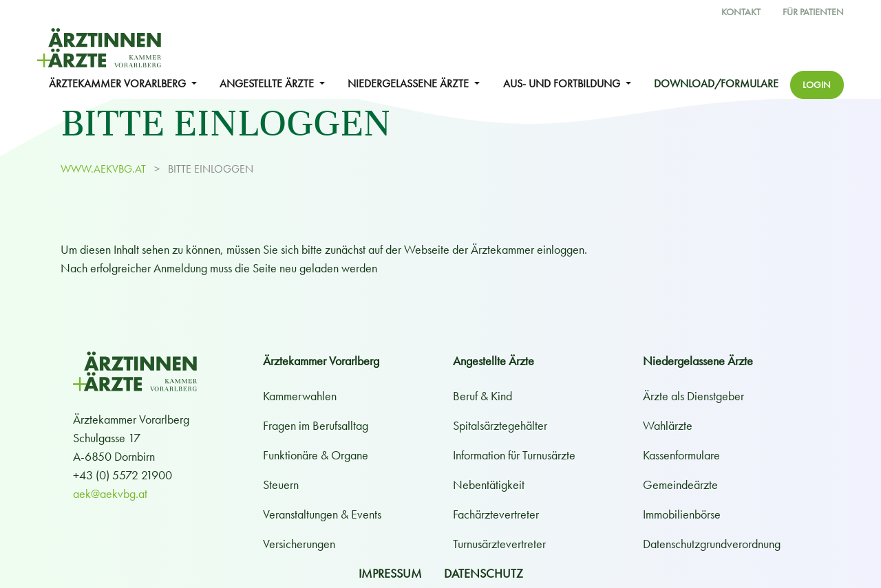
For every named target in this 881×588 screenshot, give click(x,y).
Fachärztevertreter (496, 514)
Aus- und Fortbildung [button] (563, 84)
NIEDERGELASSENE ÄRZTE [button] (410, 84)
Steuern (281, 484)
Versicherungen (299, 544)
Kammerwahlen (300, 396)
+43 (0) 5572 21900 (123, 475)
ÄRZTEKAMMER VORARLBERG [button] (119, 84)
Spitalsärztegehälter (500, 425)
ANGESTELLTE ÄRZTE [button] (268, 84)
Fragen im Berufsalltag (316, 425)
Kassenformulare (681, 455)
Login (817, 85)
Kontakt (741, 12)
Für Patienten (813, 12)
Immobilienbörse (682, 514)
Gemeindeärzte (680, 484)
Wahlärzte (668, 425)
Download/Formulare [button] (716, 84)
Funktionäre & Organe (316, 455)
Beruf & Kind (482, 396)
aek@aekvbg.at (110, 493)
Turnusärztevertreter (499, 544)
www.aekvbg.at (105, 169)
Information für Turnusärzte (514, 455)
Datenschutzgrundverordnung (712, 544)
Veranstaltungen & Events (322, 514)
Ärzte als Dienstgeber (693, 396)
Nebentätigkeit (489, 484)
